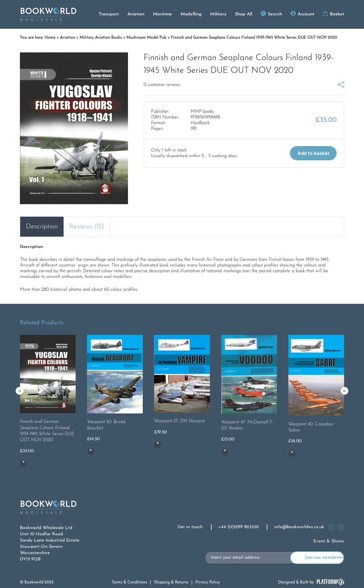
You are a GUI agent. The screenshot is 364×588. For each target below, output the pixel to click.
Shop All (244, 14)
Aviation (136, 14)
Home (50, 38)
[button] (345, 391)
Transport (109, 14)
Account (306, 14)
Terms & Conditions (129, 582)
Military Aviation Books (101, 38)
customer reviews (162, 85)
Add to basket (313, 153)
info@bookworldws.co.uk (299, 527)
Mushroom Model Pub (146, 38)
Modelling (191, 14)
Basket (337, 14)
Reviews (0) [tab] (87, 227)
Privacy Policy (208, 582)
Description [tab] (42, 227)
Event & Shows (329, 541)
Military (218, 14)
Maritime (163, 14)
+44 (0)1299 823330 (239, 527)
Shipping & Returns (171, 582)
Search (275, 14)
